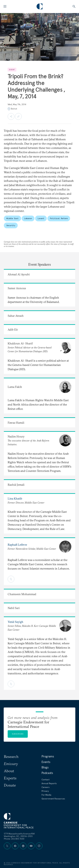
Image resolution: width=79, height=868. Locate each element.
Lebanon (28, 218)
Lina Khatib (15, 499)
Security (11, 225)
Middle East (12, 218)
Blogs (45, 767)
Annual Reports (49, 783)
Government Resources (53, 799)
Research (11, 756)
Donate (10, 785)
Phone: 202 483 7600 (14, 839)
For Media (46, 795)
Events (46, 762)
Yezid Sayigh (15, 622)
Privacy (45, 791)
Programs (48, 756)
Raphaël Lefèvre (17, 545)
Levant (41, 218)
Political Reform (59, 218)
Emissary (11, 764)
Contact (45, 780)
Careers (45, 787)
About (9, 771)
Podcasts (47, 773)
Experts (10, 778)
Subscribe (18, 734)
